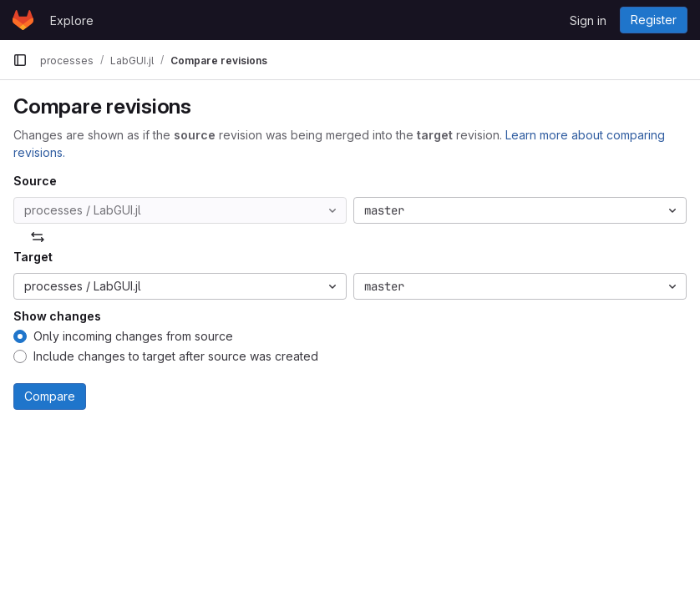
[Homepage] (23, 20)
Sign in (588, 20)
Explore (72, 20)
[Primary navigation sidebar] (20, 60)
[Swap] (38, 237)
